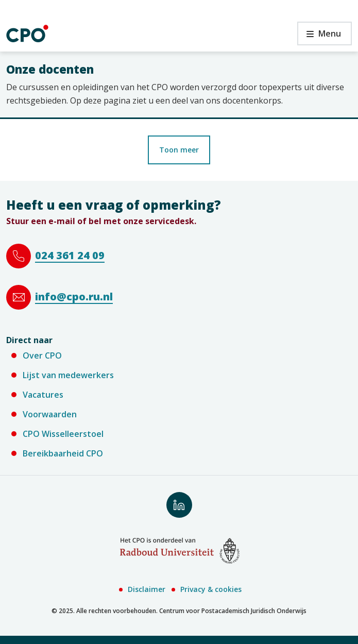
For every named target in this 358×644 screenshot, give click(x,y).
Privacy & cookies (211, 589)
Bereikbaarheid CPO (63, 453)
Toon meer (179, 150)
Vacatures (43, 395)
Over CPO (42, 355)
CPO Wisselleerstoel (63, 434)
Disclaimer (147, 589)
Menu (319, 36)
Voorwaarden (50, 414)
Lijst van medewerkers (68, 375)
